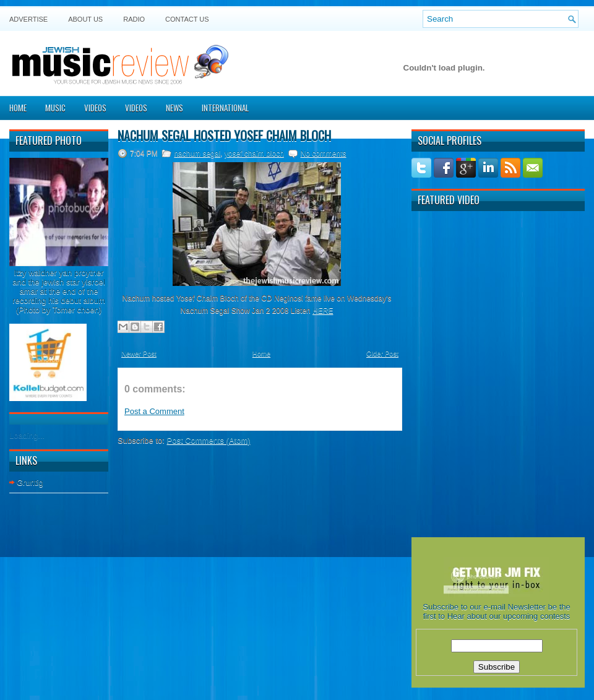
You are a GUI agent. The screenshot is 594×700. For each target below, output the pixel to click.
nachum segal (197, 153)
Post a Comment (154, 411)
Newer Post (139, 353)
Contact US (187, 19)
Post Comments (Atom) (209, 440)
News (174, 108)
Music (55, 108)
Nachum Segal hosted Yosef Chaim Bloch (224, 136)
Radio (134, 19)
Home (18, 108)
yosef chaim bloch (254, 153)
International (225, 108)
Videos (95, 108)
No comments (323, 153)
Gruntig (30, 482)
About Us (85, 19)
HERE (323, 311)
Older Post (382, 353)
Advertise (28, 19)
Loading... (27, 435)
